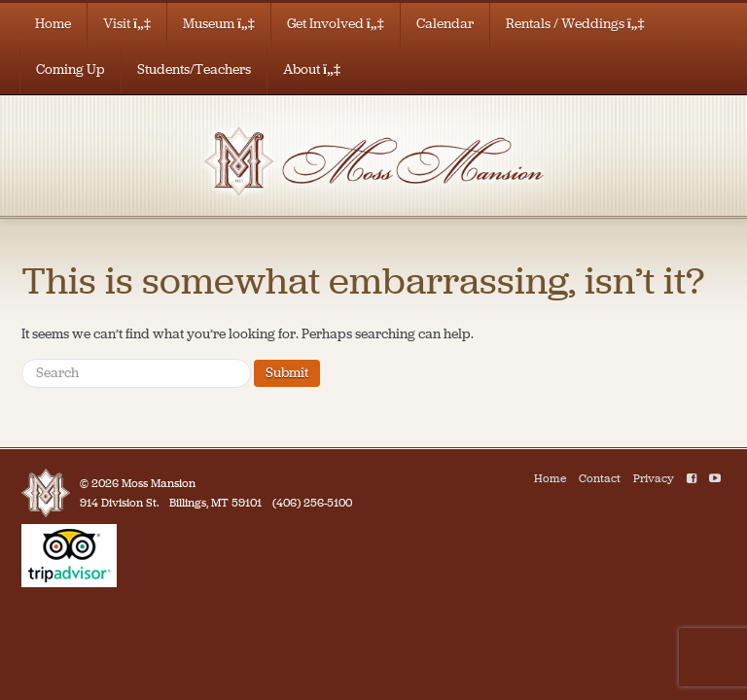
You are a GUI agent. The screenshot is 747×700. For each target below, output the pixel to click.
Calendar (445, 24)
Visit (127, 24)
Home (53, 24)
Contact (600, 478)
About (312, 70)
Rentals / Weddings (575, 24)
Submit (287, 373)
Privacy (654, 478)
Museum (219, 24)
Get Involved (336, 24)
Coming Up (71, 70)
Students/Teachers (194, 70)
